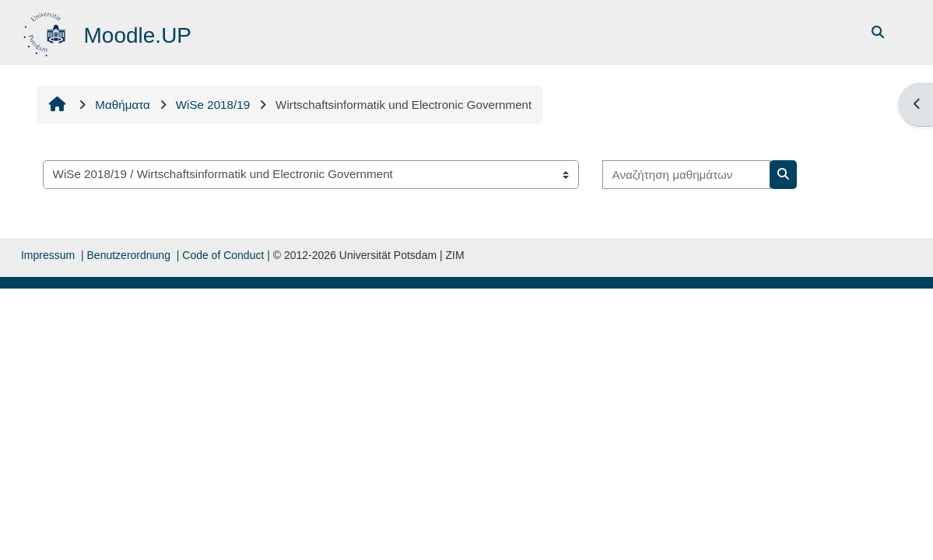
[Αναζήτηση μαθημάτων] (686, 175)
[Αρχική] (46, 31)
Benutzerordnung (129, 255)
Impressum (48, 255)
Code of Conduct (223, 255)
